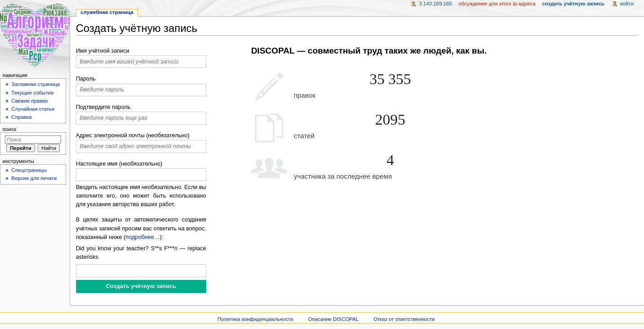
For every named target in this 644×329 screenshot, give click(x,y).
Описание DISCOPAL (333, 319)
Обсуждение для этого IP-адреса (497, 4)
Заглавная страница (36, 84)
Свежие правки (29, 101)
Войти (627, 4)
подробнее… (142, 237)
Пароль (86, 79)
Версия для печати (34, 178)
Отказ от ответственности (404, 319)
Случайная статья (33, 109)
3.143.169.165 (435, 4)
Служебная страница (107, 12)
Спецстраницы (29, 170)
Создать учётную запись (573, 4)
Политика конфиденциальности (255, 319)
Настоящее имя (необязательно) (119, 164)
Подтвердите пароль (103, 107)
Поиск (9, 129)
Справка (21, 117)
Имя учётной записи (103, 51)
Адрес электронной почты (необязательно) (133, 135)
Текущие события (32, 93)
